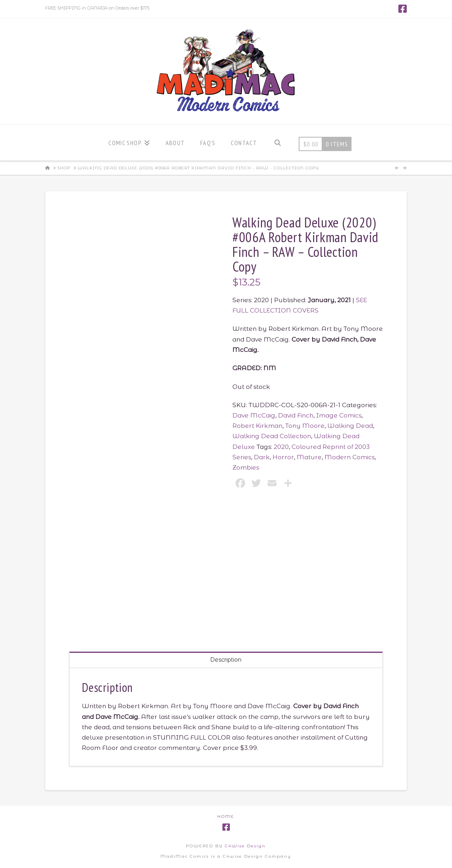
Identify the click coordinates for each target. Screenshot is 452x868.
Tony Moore (305, 426)
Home (226, 817)
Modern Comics (350, 457)
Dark (262, 457)
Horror (283, 457)
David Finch (296, 415)
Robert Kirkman (257, 426)
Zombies (246, 467)
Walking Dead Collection (272, 436)
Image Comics (339, 415)
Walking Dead (350, 426)
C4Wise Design (245, 846)
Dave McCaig (254, 415)
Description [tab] (226, 660)
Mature (309, 457)
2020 (281, 447)
